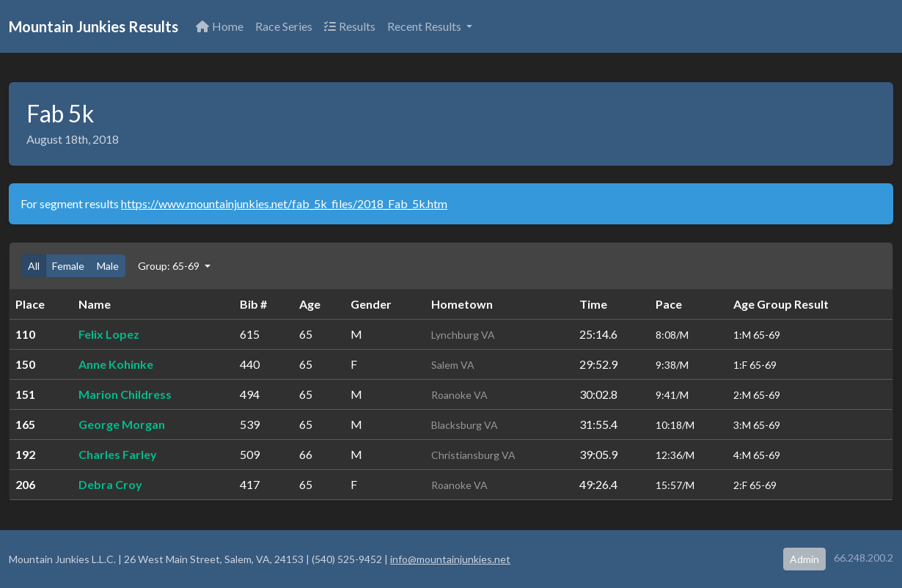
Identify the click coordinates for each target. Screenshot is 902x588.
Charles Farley (118, 454)
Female (68, 266)
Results (350, 26)
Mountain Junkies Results (93, 26)
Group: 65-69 (170, 266)
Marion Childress (125, 394)
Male (108, 266)
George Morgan (122, 424)
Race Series (284, 26)
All (34, 266)
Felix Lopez (109, 334)
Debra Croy (110, 484)
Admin (804, 559)
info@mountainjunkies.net (450, 559)
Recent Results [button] (425, 26)
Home (220, 26)
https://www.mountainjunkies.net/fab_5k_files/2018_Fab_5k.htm (284, 203)
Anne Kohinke (116, 364)
